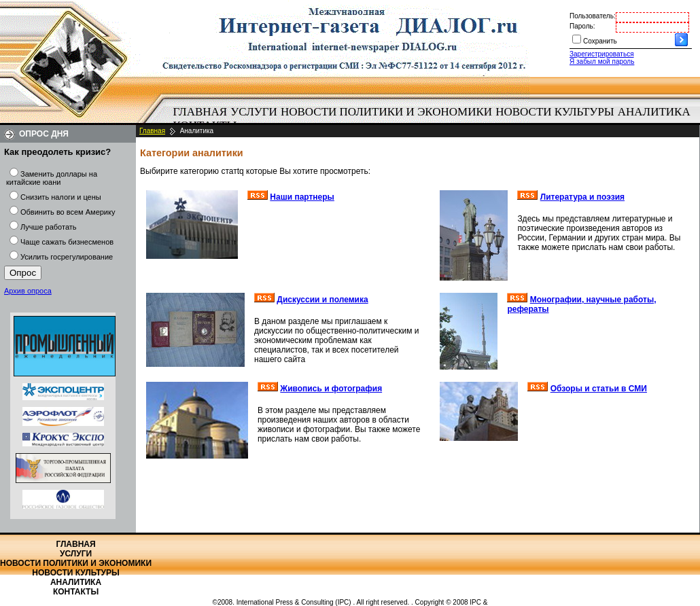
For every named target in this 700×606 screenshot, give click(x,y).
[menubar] (435, 119)
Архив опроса (28, 291)
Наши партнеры (302, 197)
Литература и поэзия (582, 197)
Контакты (76, 592)
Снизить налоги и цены (61, 197)
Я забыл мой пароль (602, 61)
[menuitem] (200, 112)
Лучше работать (49, 227)
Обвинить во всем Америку (68, 212)
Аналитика (654, 112)
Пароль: (582, 26)
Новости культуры (555, 112)
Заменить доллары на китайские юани (52, 178)
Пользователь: (593, 16)
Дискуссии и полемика (322, 300)
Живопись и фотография (331, 389)
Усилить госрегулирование (67, 257)
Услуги (254, 112)
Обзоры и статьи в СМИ (599, 389)
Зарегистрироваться (602, 54)
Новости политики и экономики (386, 112)
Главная (200, 112)
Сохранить (600, 41)
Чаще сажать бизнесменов (67, 242)
